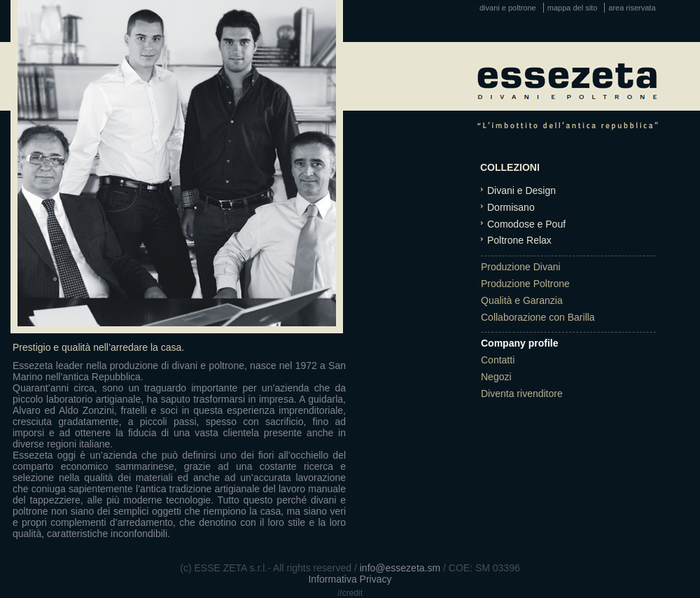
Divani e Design (521, 190)
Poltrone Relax (519, 240)
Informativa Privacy (350, 579)
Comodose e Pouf (526, 224)
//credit (350, 593)
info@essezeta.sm (400, 568)
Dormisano (511, 207)
